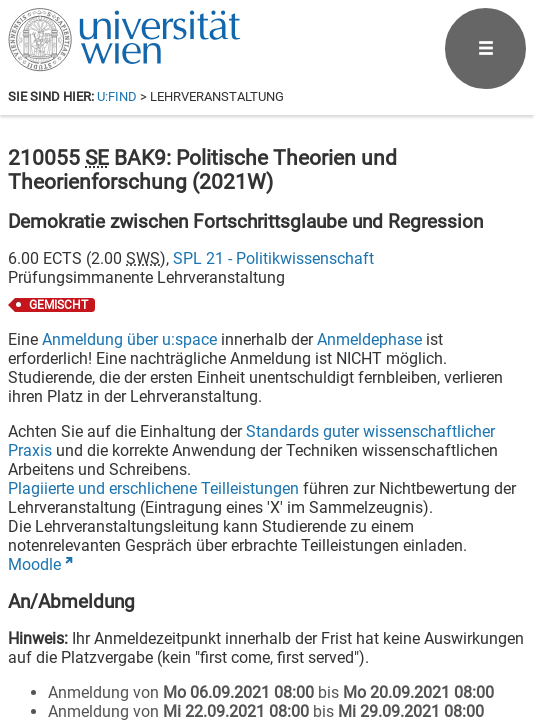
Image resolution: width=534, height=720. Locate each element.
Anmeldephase (369, 339)
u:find (117, 96)
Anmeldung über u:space (129, 339)
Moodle (34, 564)
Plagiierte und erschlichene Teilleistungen (153, 488)
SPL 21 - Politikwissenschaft (273, 258)
